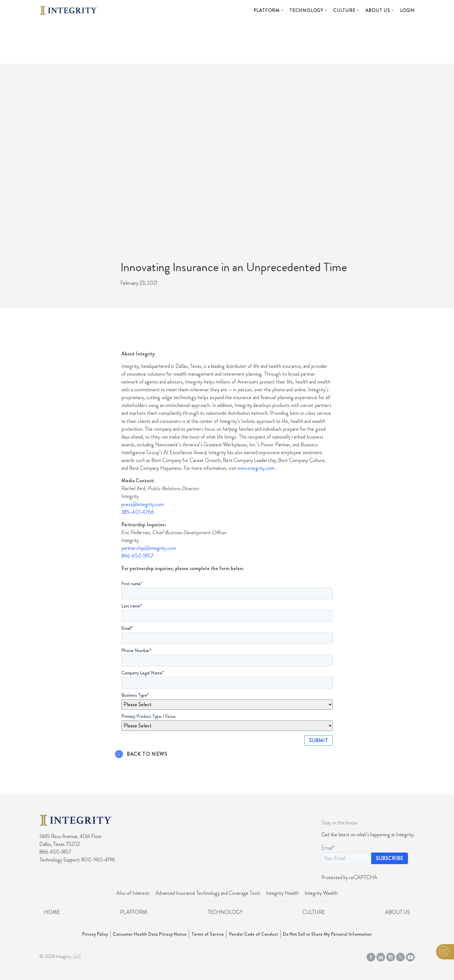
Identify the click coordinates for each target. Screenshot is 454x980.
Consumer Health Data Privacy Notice (150, 934)
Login (407, 10)
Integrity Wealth (321, 893)
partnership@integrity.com (149, 548)
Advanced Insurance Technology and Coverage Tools (208, 893)
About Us (378, 10)
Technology (306, 10)
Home (52, 912)
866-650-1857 (137, 556)
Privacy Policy (95, 934)
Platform (267, 10)
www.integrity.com (256, 468)
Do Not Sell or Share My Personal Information (327, 934)
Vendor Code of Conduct (253, 934)
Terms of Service (208, 934)
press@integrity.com (143, 504)
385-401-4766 (138, 512)
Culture (344, 10)
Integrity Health (282, 893)
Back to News (138, 754)
